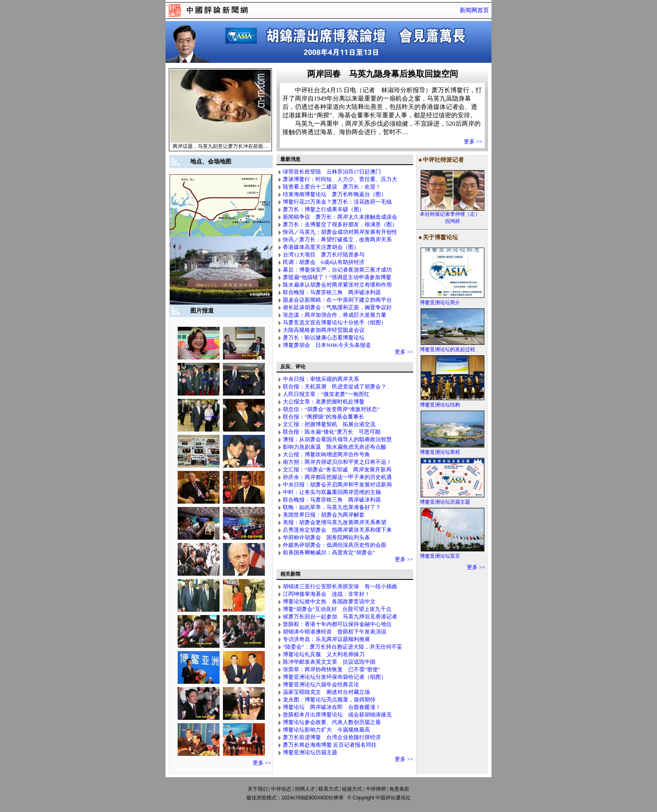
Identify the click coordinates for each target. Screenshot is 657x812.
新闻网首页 (474, 10)
